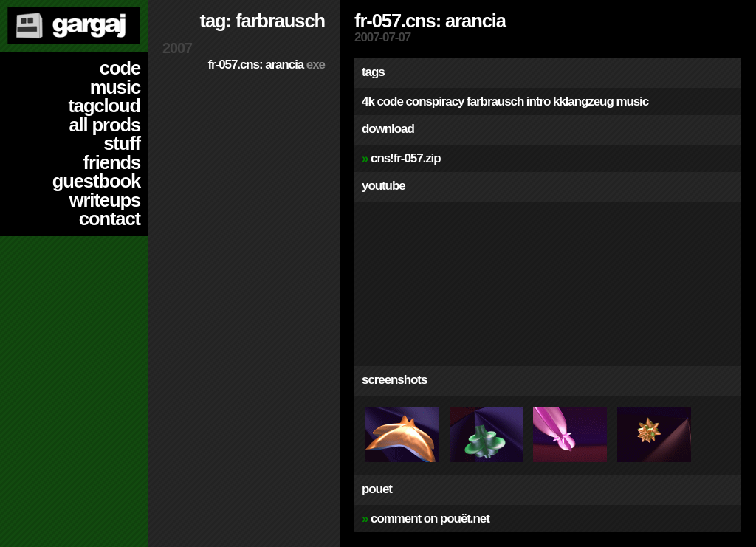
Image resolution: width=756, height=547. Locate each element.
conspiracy (434, 102)
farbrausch (495, 102)
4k (368, 102)
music (115, 87)
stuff (122, 143)
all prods (104, 125)
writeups (105, 200)
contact (110, 219)
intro (538, 102)
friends (112, 162)
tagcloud (104, 106)
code (120, 68)
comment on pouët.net (430, 519)
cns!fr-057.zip (406, 158)
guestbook (96, 181)
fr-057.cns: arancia (266, 65)
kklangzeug (583, 102)
